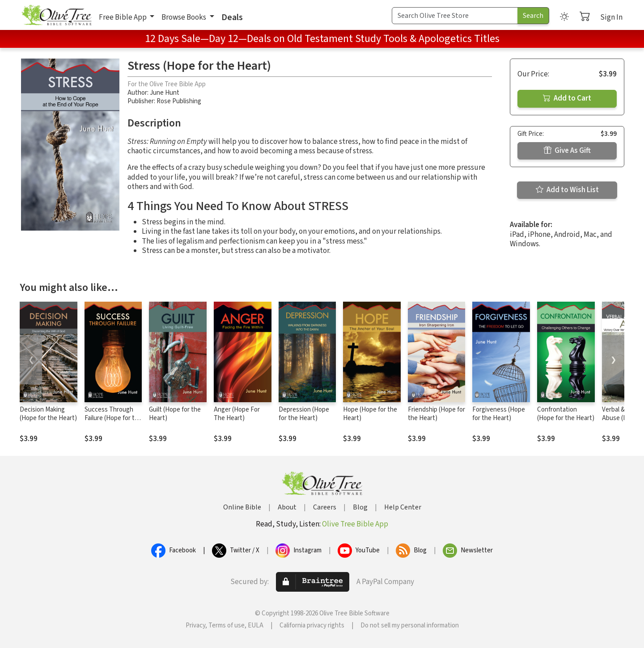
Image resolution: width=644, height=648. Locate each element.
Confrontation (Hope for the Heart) (566, 414)
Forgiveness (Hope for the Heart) (499, 414)
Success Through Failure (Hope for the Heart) (113, 418)
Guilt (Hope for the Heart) (175, 414)
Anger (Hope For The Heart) (237, 414)
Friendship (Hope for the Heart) (436, 414)
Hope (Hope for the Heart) (370, 414)
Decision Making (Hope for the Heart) (48, 414)
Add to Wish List (567, 190)
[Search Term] (455, 16)
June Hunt (165, 93)
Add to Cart (567, 98)
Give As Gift (567, 151)
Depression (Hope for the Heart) (304, 414)
